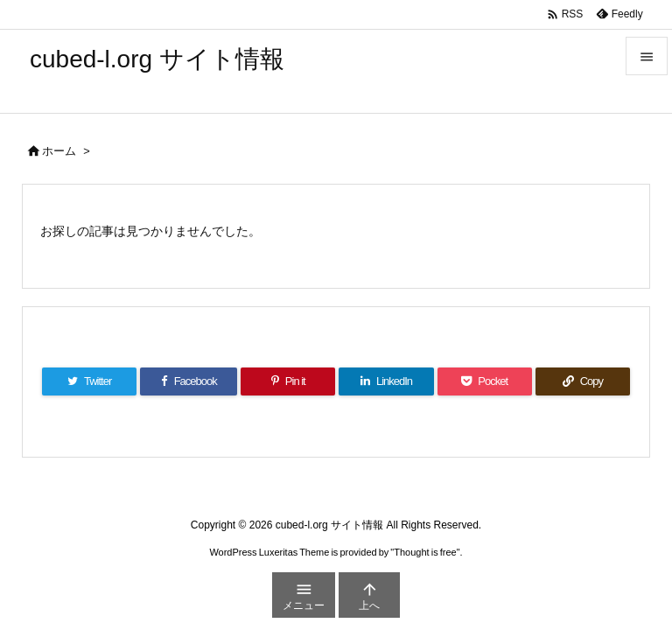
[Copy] (583, 381)
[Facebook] (189, 381)
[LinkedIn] (386, 381)
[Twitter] (89, 381)
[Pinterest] (288, 381)
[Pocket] (485, 381)
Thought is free (425, 552)
